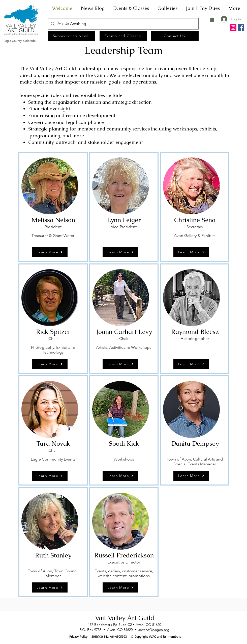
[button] (212, 19)
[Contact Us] (175, 36)
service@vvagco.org (154, 630)
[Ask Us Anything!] (123, 24)
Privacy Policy (78, 636)
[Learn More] (50, 252)
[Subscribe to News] (71, 36)
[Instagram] (233, 28)
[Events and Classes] (123, 36)
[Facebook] (241, 28)
